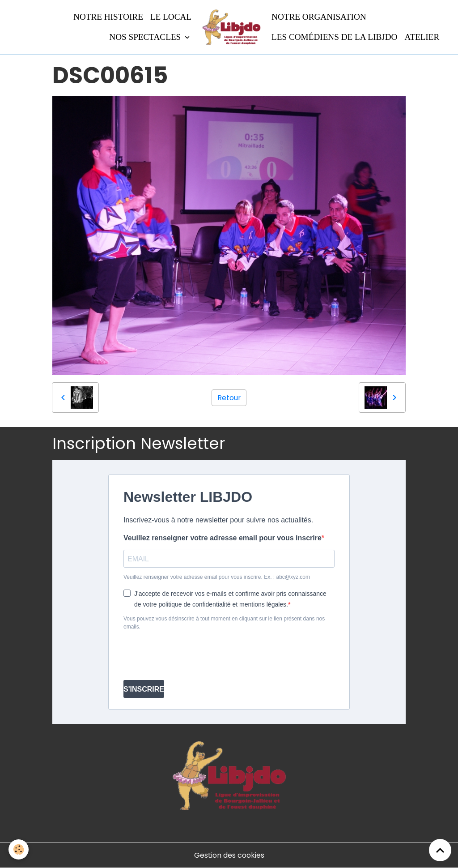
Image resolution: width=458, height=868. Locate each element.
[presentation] (191, 655)
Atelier (422, 37)
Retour (229, 397)
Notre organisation (319, 17)
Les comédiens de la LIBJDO (334, 37)
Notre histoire (108, 17)
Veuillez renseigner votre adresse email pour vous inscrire (223, 538)
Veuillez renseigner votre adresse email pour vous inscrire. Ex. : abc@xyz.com (217, 577)
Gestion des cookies (229, 855)
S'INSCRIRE (144, 689)
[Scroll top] (440, 850)
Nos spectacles (146, 37)
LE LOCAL (171, 17)
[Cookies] (19, 849)
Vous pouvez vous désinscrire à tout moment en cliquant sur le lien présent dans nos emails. (224, 623)
